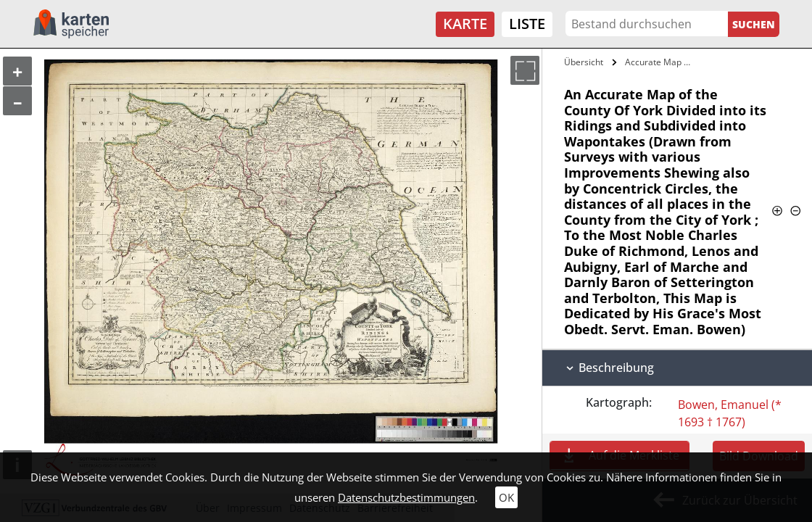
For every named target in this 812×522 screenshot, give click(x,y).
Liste (527, 24)
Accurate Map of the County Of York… (662, 62)
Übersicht (584, 62)
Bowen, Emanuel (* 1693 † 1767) (730, 413)
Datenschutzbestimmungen (406, 497)
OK (506, 497)
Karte (465, 24)
